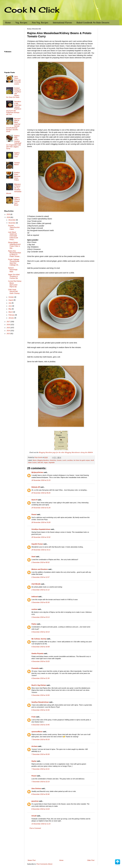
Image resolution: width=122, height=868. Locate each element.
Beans (35, 460)
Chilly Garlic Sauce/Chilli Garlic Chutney (14, 291)
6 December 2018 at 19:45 (40, 725)
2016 (9, 325)
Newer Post (32, 860)
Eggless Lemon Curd (17, 155)
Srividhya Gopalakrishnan (41, 529)
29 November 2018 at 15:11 (41, 550)
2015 (9, 328)
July (10, 303)
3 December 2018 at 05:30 (40, 602)
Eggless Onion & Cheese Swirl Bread (17, 201)
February (12, 315)
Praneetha (35, 668)
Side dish (40, 463)
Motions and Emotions (40, 569)
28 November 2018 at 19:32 (41, 537)
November (12, 223)
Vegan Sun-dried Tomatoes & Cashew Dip (14, 276)
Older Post (91, 860)
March (11, 312)
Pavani (34, 514)
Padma (34, 624)
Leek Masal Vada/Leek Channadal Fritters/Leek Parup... (13, 236)
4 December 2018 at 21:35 (40, 678)
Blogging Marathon (43, 460)
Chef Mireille (36, 584)
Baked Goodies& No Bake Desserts (93, 23)
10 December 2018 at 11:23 (41, 824)
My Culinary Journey (39, 639)
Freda (34, 717)
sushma (34, 609)
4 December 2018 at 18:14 (40, 632)
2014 (9, 331)
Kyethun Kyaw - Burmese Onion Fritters (17, 176)
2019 (9, 214)
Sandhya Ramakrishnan (40, 702)
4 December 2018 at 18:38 (40, 647)
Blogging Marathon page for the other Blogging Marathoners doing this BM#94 (66, 452)
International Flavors (62, 23)
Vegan (46, 463)
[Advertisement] (61, 844)
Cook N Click (32, 10)
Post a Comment (35, 828)
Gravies (59, 460)
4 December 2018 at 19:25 (40, 661)
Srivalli (34, 816)
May (10, 309)
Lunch (64, 460)
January (11, 318)
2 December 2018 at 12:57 (40, 577)
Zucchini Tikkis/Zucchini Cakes (14, 227)
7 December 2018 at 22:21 (40, 769)
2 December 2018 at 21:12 (40, 590)
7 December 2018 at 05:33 (40, 740)
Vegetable (51, 463)
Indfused (35, 597)
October (11, 297)
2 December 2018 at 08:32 (40, 562)
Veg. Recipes (21, 23)
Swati (33, 557)
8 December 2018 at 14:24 (40, 809)
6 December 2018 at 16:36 (40, 710)
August (11, 300)
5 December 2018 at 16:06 (40, 695)
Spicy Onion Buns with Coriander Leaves (17, 80)
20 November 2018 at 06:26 (41, 493)
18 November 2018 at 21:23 (41, 480)
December (12, 220)
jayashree (35, 801)
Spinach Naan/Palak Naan (13, 270)
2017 (9, 322)
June (10, 306)
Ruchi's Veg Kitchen (39, 685)
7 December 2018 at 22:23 (40, 782)
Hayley (34, 761)
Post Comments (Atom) (44, 864)
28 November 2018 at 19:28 (41, 522)
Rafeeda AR (36, 487)
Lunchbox (70, 460)
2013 (9, 334)
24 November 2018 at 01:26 (41, 508)
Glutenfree (53, 460)
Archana (35, 746)
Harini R (34, 500)
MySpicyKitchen (37, 472)
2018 (9, 217)
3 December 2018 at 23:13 (40, 617)
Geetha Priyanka (37, 654)
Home (8, 23)
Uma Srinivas (36, 789)
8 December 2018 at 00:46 (40, 794)
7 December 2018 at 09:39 (40, 754)
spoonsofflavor (37, 732)
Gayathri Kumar (37, 544)
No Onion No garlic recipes (82, 460)
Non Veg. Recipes (40, 23)
